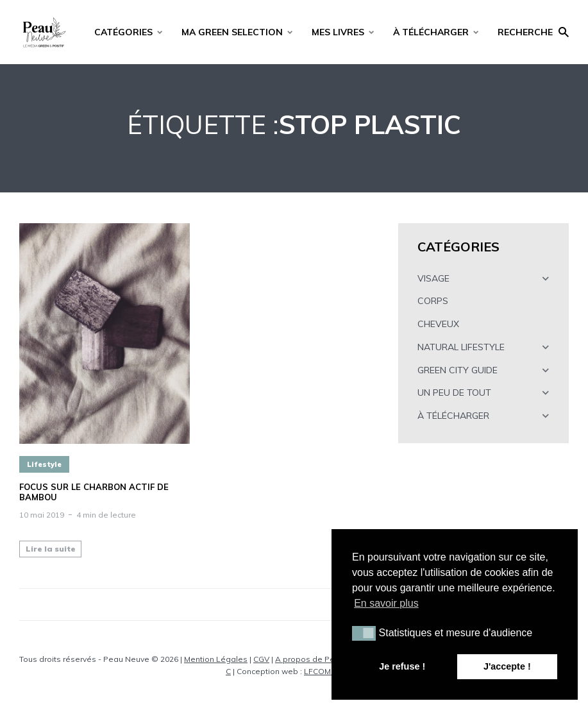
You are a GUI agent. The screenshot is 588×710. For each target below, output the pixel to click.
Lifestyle (44, 464)
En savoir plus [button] (386, 603)
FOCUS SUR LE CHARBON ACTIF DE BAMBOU (94, 492)
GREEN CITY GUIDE (458, 370)
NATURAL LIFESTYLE (461, 347)
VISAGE (433, 278)
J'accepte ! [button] (507, 666)
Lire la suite (51, 549)
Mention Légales (216, 659)
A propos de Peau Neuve (323, 659)
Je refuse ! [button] (402, 666)
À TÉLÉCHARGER (431, 32)
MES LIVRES (338, 32)
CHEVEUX (438, 324)
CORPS (433, 301)
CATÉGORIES (123, 32)
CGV (261, 659)
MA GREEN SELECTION (232, 32)
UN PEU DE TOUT (454, 393)
